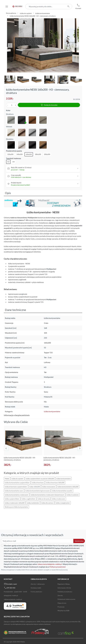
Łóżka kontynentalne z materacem (17, 495)
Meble (7, 479)
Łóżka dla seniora (47, 503)
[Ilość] (12, 105)
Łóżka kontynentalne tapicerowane (38, 491)
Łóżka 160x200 (35, 487)
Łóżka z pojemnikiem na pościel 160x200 (40, 479)
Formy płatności (36, 592)
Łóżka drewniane (38, 483)
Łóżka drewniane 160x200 (55, 483)
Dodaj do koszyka (49, 105)
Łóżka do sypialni (26, 13)
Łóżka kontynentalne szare (14, 491)
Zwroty (60, 595)
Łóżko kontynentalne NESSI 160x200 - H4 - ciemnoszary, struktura (20, 459)
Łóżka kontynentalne (43, 13)
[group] (23, 446)
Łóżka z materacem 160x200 (15, 503)
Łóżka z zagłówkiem (28, 499)
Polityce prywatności (58, 567)
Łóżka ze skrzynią (44, 499)
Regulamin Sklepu (64, 584)
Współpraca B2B (63, 611)
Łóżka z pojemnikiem (12, 499)
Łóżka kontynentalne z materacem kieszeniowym (47, 495)
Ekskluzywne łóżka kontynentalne (16, 507)
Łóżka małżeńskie (33, 503)
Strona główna (11, 13)
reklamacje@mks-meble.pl (13, 599)
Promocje (61, 607)
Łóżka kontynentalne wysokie (62, 491)
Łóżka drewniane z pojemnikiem (16, 487)
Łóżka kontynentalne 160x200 (68, 487)
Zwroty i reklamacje (38, 584)
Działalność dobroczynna (66, 599)
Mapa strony (62, 603)
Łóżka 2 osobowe (73, 495)
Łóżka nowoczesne (49, 487)
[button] (78, 7)
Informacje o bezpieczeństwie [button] (17, 415)
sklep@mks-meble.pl (11, 595)
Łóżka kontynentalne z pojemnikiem (17, 483)
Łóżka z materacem (58, 499)
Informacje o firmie (64, 588)
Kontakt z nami (12, 584)
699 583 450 (11, 588)
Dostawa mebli (36, 588)
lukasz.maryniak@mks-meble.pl (50, 564)
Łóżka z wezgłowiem (63, 503)
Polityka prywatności (65, 592)
